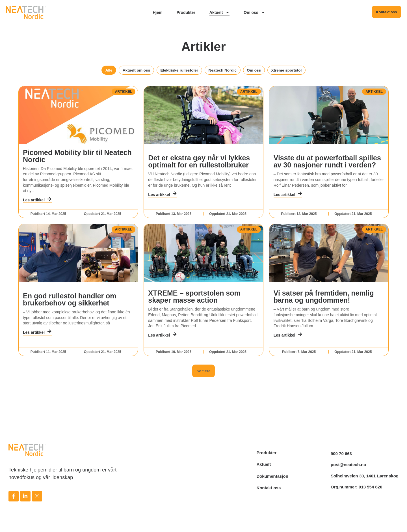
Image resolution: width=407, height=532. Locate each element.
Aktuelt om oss (129, 71)
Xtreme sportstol (296, 71)
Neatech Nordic (225, 71)
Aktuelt (219, 12)
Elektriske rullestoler (177, 71)
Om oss (254, 12)
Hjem (157, 12)
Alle (98, 71)
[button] (203, 391)
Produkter (186, 12)
